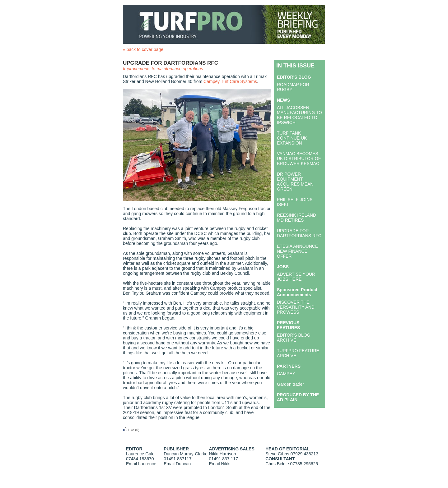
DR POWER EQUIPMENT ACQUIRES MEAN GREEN (295, 182)
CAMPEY (286, 374)
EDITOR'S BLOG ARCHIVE (294, 338)
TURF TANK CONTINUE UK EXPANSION (292, 138)
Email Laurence (141, 464)
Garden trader (290, 384)
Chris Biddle (277, 464)
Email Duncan (177, 464)
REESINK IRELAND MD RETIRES (296, 218)
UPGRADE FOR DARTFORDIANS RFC (299, 233)
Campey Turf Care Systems (230, 81)
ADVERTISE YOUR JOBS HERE (296, 277)
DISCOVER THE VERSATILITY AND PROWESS (296, 307)
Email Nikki (220, 464)
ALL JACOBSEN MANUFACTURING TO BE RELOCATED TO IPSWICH (299, 115)
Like (128, 430)
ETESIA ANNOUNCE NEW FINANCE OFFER (297, 251)
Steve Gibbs (277, 454)
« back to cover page (143, 49)
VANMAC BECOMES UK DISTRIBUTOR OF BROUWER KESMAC (299, 159)
